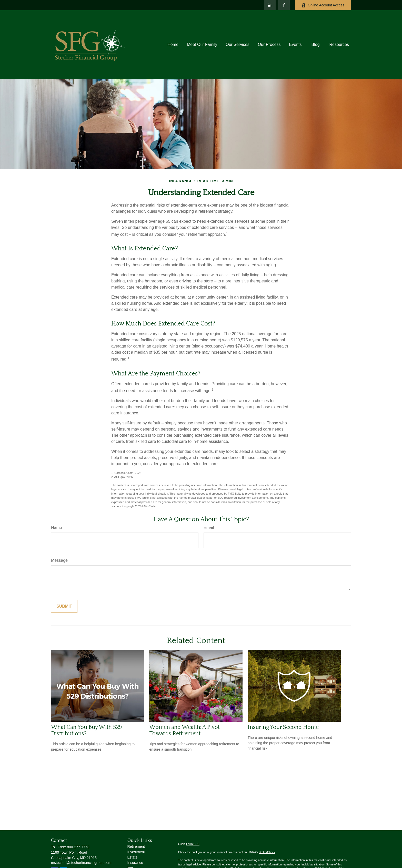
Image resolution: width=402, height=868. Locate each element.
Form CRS (193, 844)
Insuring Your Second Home (283, 727)
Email (209, 528)
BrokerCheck (267, 852)
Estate (133, 857)
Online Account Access (323, 5)
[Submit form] (64, 606)
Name (57, 528)
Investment (136, 852)
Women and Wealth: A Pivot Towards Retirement (184, 730)
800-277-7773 (78, 847)
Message (59, 560)
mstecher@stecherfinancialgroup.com (81, 863)
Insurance (135, 863)
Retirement (136, 846)
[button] (173, 45)
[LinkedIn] (270, 5)
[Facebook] (284, 5)
